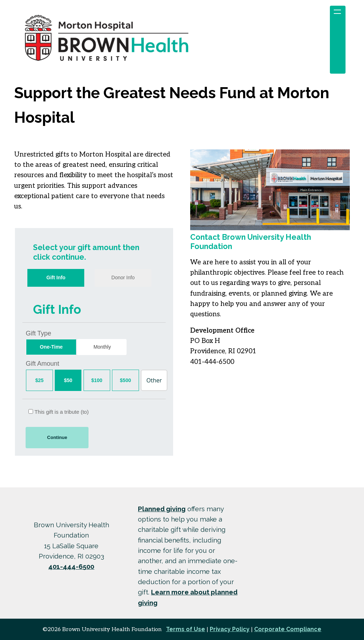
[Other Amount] (154, 380)
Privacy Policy (230, 629)
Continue (57, 437)
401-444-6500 (71, 566)
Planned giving (162, 509)
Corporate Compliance (288, 629)
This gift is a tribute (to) (58, 412)
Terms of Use (186, 629)
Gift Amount (42, 364)
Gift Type (38, 333)
